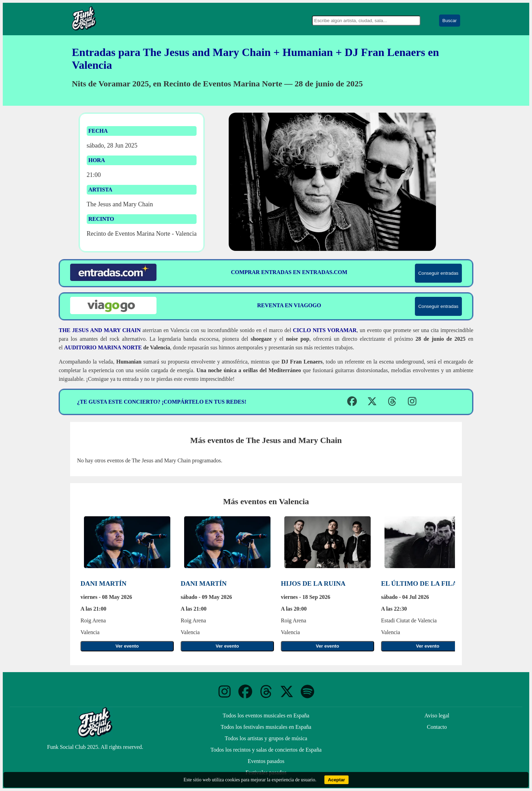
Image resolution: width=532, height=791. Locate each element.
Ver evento (127, 646)
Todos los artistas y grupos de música (266, 738)
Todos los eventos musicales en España (266, 715)
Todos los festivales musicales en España (266, 727)
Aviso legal (437, 715)
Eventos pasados (266, 761)
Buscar (450, 21)
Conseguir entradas (438, 273)
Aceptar (336, 780)
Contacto (437, 727)
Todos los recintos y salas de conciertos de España (266, 750)
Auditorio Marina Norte (103, 347)
